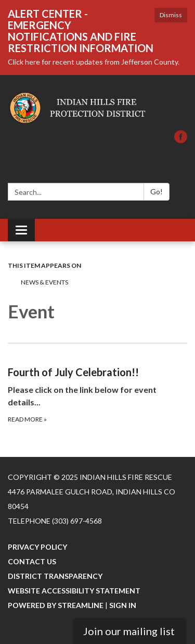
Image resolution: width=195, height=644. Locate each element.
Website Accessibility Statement (74, 591)
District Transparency (55, 576)
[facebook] (181, 140)
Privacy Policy (37, 547)
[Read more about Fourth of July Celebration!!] (97, 384)
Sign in (123, 605)
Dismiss (171, 15)
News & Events (44, 282)
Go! (157, 191)
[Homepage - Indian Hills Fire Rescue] (97, 108)
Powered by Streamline (56, 605)
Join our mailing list (129, 631)
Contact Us (32, 561)
